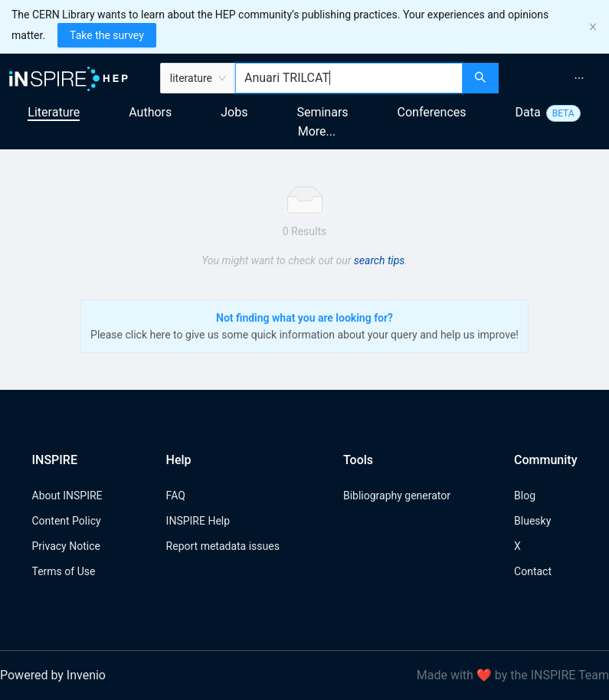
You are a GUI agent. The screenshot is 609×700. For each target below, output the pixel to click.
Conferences (432, 112)
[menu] (556, 78)
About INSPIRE (67, 496)
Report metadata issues (223, 546)
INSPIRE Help (198, 521)
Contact (533, 571)
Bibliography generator (397, 496)
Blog (525, 496)
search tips (379, 260)
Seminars (322, 112)
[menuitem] (579, 78)
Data (528, 112)
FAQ (176, 496)
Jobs (234, 112)
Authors (150, 112)
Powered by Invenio (53, 675)
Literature (54, 112)
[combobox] (349, 78)
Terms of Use (64, 571)
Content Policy (67, 521)
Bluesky (532, 521)
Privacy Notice (66, 546)
